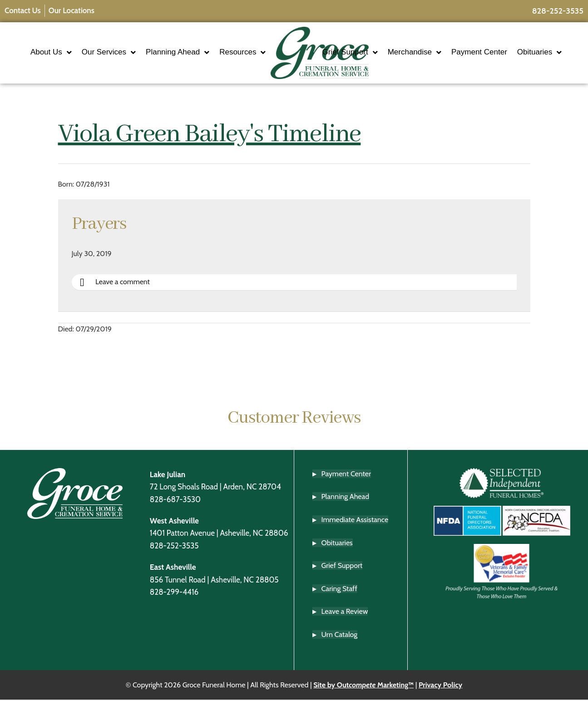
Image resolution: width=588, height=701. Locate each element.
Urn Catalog (340, 636)
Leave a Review (345, 613)
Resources (216, 62)
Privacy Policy (440, 686)
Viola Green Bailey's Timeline (210, 136)
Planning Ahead (207, 44)
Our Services (138, 44)
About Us (81, 44)
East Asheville (173, 568)
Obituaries (371, 62)
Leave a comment (115, 284)
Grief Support (377, 44)
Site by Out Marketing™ (363, 686)
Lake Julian (168, 476)
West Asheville (174, 522)
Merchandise (441, 44)
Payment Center (506, 44)
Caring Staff (339, 590)
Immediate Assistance (355, 521)
